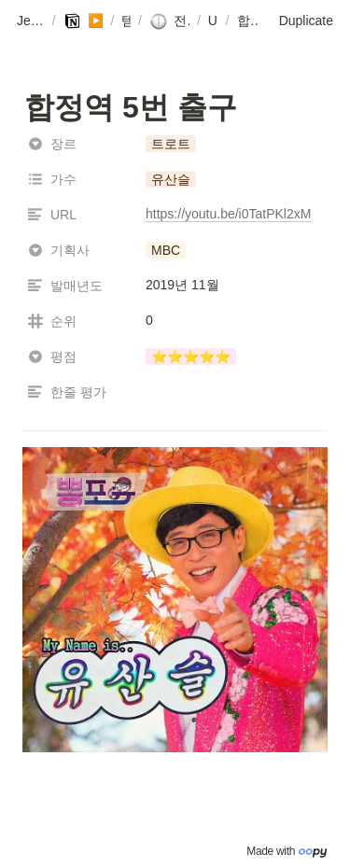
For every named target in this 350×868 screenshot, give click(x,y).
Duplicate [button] (306, 21)
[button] (31, 21)
